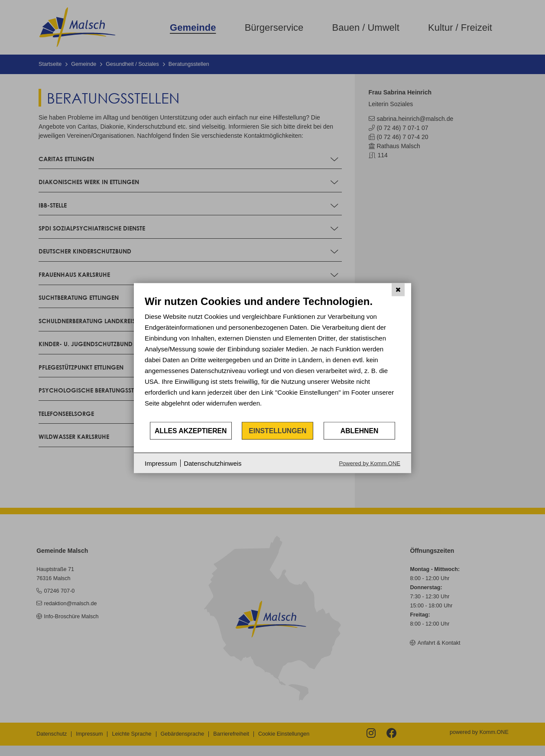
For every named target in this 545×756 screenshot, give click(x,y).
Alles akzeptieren (191, 430)
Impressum (161, 463)
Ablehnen (360, 430)
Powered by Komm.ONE (370, 463)
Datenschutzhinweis (212, 463)
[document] (272, 358)
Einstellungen (277, 430)
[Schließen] (398, 289)
